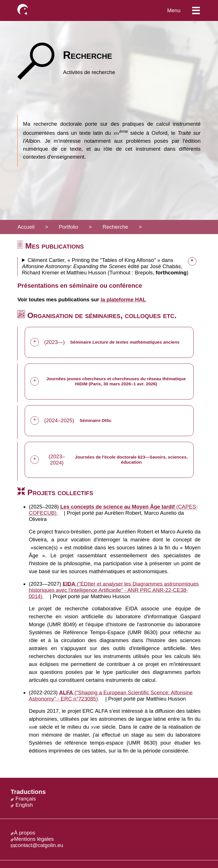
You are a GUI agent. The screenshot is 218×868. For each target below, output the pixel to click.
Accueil (26, 227)
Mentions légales (34, 839)
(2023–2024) (118, 460)
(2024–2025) (78, 420)
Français (25, 799)
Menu (174, 10)
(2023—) (112, 342)
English (23, 805)
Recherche (115, 227)
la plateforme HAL (123, 300)
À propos (25, 833)
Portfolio (68, 227)
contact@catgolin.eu (39, 845)
